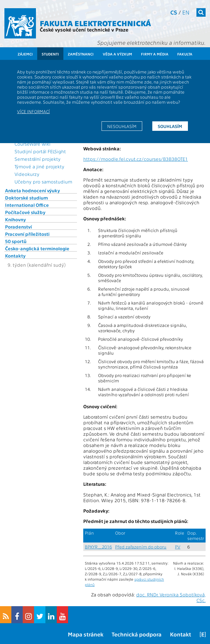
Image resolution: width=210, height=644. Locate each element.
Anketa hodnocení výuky (32, 190)
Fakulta (185, 54)
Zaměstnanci (81, 54)
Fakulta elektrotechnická (95, 23)
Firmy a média (155, 54)
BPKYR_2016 (98, 547)
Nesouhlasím (122, 126)
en (186, 12)
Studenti (50, 54)
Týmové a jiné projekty (39, 166)
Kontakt (181, 634)
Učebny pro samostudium (43, 182)
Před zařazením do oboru (141, 547)
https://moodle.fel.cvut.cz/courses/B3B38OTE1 (136, 159)
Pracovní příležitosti (27, 234)
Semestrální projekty (38, 159)
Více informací (33, 111)
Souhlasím (170, 126)
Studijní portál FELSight (40, 151)
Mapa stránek (86, 634)
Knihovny (15, 219)
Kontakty (15, 256)
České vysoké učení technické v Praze (84, 29)
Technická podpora (137, 634)
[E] (203, 634)
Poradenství (18, 227)
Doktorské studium (26, 198)
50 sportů (16, 241)
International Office (27, 205)
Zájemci (25, 54)
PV (178, 547)
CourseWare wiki (32, 144)
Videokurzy (27, 174)
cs (174, 12)
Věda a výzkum (117, 54)
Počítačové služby (25, 212)
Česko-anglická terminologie (37, 248)
